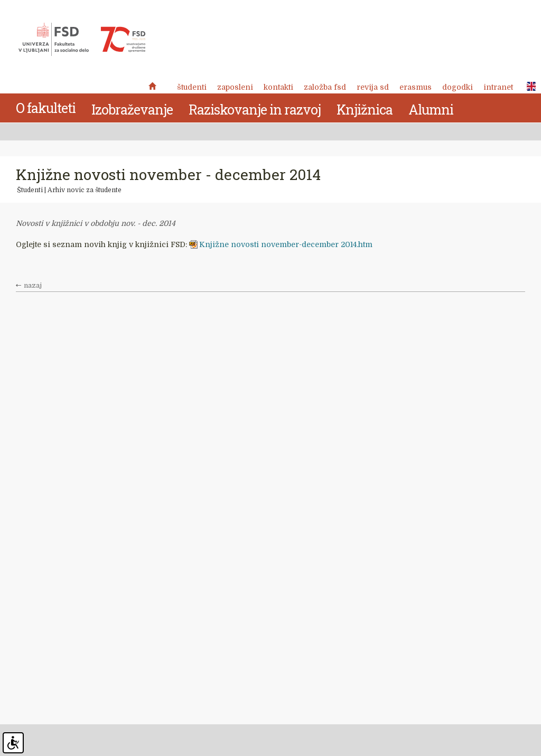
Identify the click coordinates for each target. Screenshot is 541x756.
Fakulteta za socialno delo (82, 40)
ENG (528, 87)
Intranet (498, 87)
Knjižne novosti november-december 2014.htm (286, 244)
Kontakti (278, 87)
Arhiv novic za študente (85, 190)
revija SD (373, 87)
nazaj (33, 286)
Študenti (192, 87)
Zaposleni (235, 87)
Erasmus (416, 87)
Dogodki (458, 87)
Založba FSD (325, 87)
